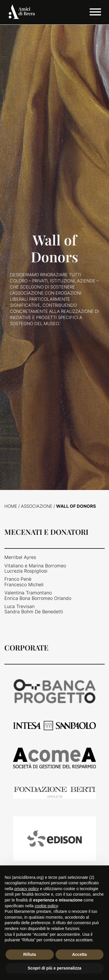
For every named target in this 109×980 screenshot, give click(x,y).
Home (11, 506)
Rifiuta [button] (30, 954)
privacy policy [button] (26, 889)
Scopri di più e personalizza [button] (54, 968)
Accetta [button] (79, 954)
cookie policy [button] (46, 906)
